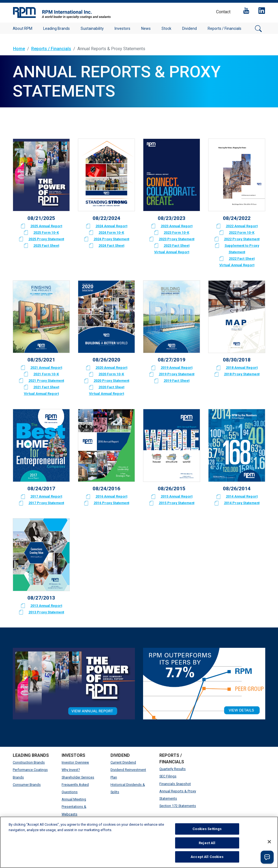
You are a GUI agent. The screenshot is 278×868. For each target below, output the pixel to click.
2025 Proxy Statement (46, 239)
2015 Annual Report (177, 496)
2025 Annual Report (46, 226)
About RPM (23, 28)
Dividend (189, 28)
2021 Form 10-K (46, 374)
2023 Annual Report (177, 226)
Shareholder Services (78, 777)
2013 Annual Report (46, 606)
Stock (166, 28)
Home (19, 49)
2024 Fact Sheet (111, 246)
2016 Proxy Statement (111, 503)
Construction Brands (29, 762)
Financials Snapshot (175, 784)
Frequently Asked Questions (75, 788)
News (146, 28)
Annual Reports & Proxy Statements (178, 795)
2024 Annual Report (111, 226)
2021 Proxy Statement (46, 381)
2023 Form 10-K (176, 233)
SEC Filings (168, 776)
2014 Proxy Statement (242, 503)
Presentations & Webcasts (74, 810)
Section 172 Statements (178, 806)
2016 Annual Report (111, 496)
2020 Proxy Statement (111, 381)
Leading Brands (56, 28)
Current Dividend (123, 762)
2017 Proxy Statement (46, 503)
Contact (223, 12)
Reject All (207, 843)
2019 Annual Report (177, 368)
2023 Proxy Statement (177, 239)
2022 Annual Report (242, 226)
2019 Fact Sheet (177, 381)
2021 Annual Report (46, 368)
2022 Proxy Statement (242, 239)
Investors (122, 28)
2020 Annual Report (111, 368)
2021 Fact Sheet (46, 387)
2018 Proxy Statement (242, 374)
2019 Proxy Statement (177, 374)
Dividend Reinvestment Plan (128, 773)
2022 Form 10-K (242, 233)
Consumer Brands (27, 785)
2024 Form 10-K (111, 233)
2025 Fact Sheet (46, 246)
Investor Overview (75, 762)
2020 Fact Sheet (111, 387)
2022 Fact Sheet (242, 259)
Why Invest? (71, 770)
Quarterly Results (173, 769)
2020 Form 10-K (111, 374)
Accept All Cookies (207, 857)
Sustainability (92, 28)
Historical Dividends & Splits (128, 788)
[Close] (269, 842)
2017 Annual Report (46, 496)
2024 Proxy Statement (111, 239)
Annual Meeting (74, 799)
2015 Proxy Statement (177, 503)
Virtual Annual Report (172, 252)
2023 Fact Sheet (177, 246)
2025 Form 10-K (46, 233)
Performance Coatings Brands (30, 773)
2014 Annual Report (242, 496)
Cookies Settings (207, 829)
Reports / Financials (225, 28)
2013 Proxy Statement (46, 612)
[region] (139, 842)
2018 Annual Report (242, 368)
